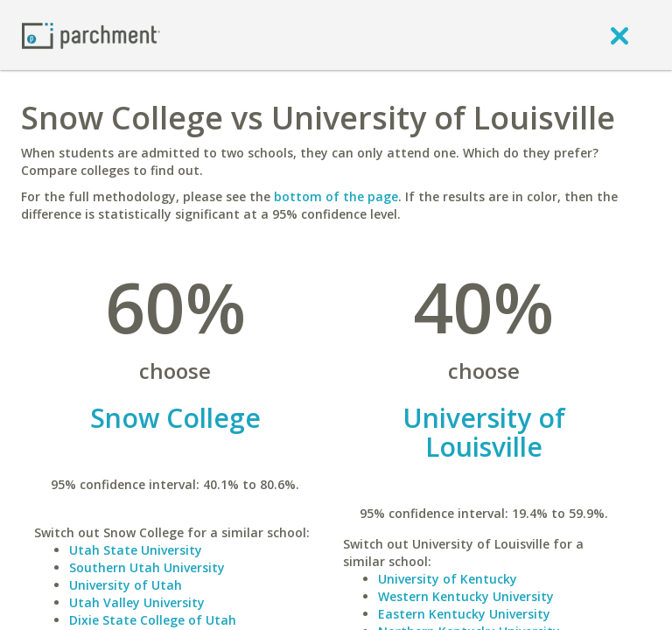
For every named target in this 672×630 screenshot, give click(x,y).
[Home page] (91, 35)
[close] (619, 35)
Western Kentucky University (466, 596)
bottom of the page (336, 196)
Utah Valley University (137, 602)
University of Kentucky (448, 579)
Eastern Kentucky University (464, 614)
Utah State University (136, 550)
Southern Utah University (147, 567)
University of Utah (126, 585)
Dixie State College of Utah (153, 620)
